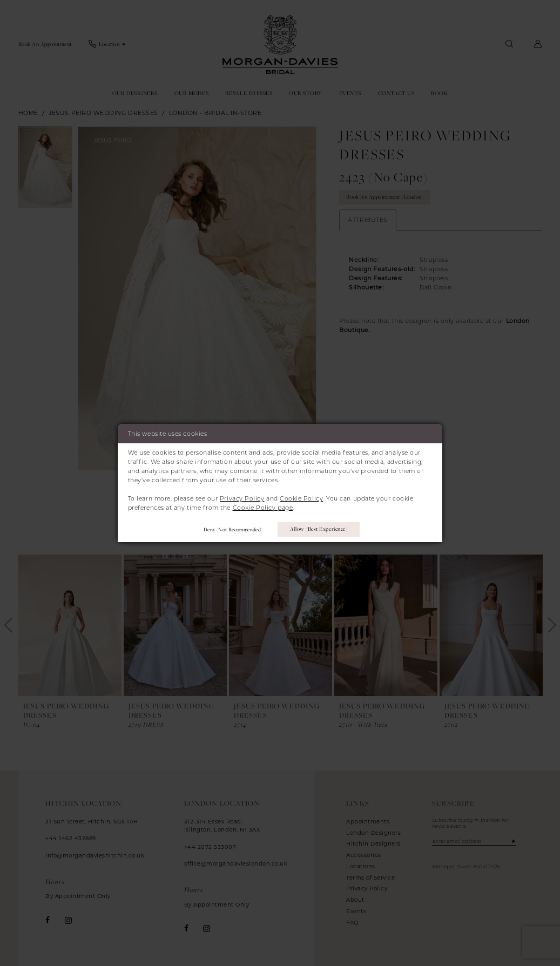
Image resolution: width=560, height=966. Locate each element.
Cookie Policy (301, 498)
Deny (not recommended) (233, 529)
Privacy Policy (242, 498)
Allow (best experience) (319, 529)
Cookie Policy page (263, 508)
